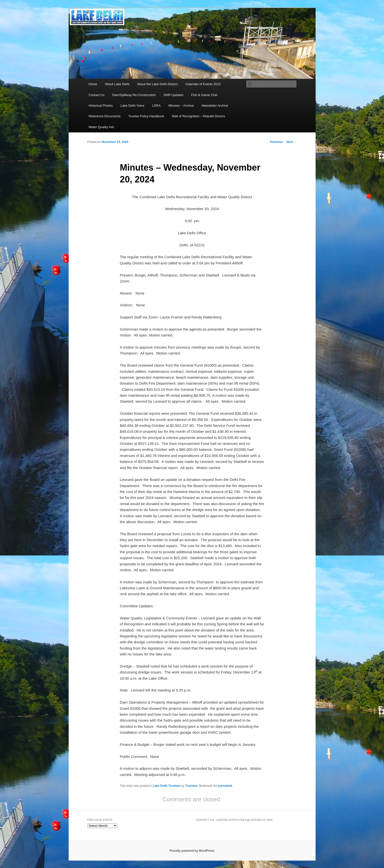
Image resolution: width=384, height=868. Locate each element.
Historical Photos (101, 106)
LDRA (156, 106)
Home (93, 84)
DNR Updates (173, 95)
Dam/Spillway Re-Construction (134, 95)
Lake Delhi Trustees (167, 786)
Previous (275, 142)
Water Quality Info (101, 127)
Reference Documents (105, 116)
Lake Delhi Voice (132, 106)
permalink (225, 786)
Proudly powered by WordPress (192, 851)
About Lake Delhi (117, 84)
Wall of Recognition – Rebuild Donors (199, 116)
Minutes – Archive (181, 106)
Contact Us (97, 95)
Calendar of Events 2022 (203, 84)
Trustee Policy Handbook (146, 116)
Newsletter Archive (215, 106)
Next (292, 142)
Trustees (191, 786)
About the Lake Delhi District (157, 84)
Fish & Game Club (204, 95)
